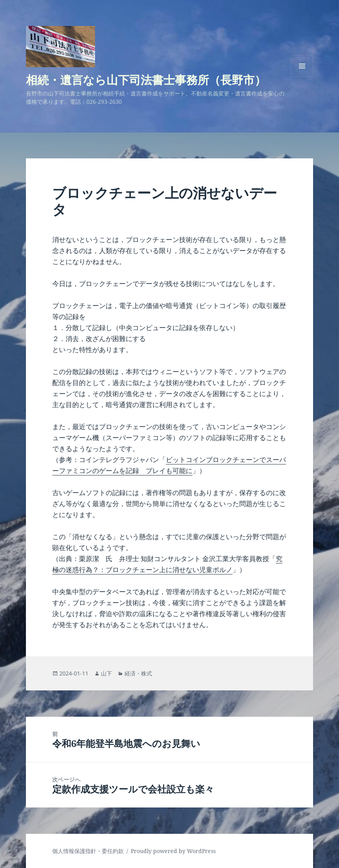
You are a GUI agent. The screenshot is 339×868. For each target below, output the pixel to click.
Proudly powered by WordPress (173, 851)
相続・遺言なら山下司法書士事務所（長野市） (146, 80)
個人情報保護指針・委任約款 (88, 851)
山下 (106, 673)
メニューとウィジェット (302, 77)
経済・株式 (138, 673)
